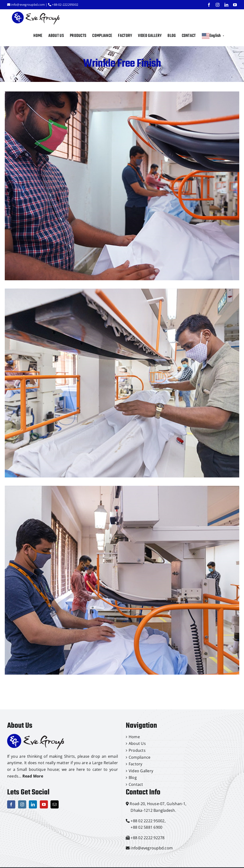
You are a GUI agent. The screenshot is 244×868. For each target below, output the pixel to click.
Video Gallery (141, 771)
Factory (136, 764)
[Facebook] (11, 804)
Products (137, 750)
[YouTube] (44, 804)
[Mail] (55, 804)
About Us (137, 743)
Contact (136, 784)
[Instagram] (22, 804)
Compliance (140, 757)
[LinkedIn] (33, 804)
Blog (133, 778)
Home (134, 737)
